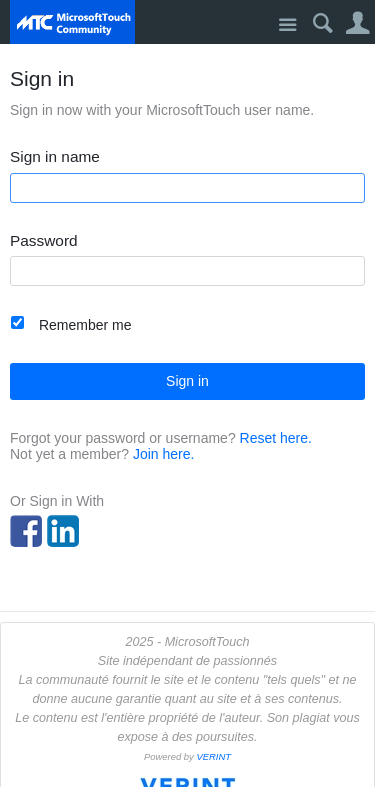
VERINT (213, 756)
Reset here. (276, 438)
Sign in (187, 381)
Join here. (163, 454)
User (357, 23)
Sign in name (55, 157)
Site (287, 25)
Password (44, 241)
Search (322, 23)
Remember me (85, 325)
